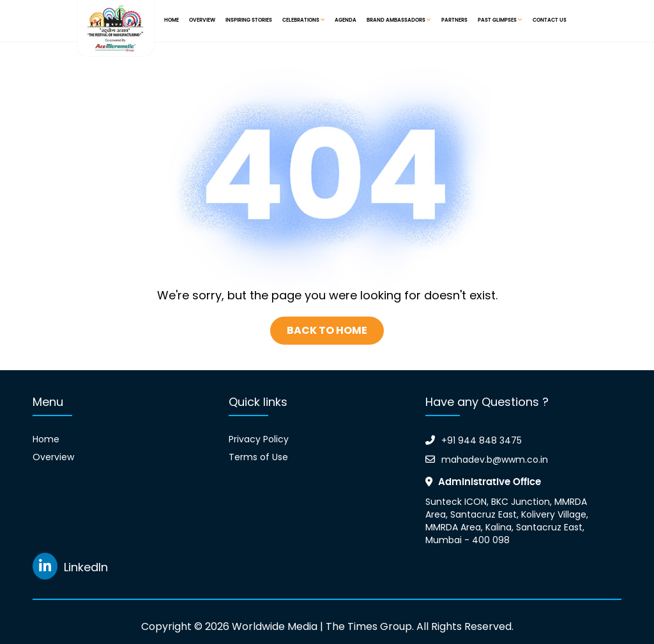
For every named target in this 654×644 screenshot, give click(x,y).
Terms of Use (258, 457)
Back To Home (327, 330)
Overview (202, 20)
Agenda (346, 20)
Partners (454, 20)
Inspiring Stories (249, 20)
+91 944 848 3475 (474, 440)
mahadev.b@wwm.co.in (487, 460)
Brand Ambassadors (399, 20)
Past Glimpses (500, 20)
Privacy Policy (259, 439)
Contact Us (550, 20)
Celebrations (304, 20)
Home (171, 20)
